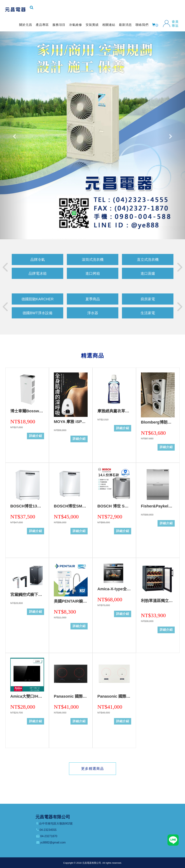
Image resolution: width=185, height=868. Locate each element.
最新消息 (125, 25)
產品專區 (42, 25)
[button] (14, 135)
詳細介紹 (36, 436)
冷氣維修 (76, 25)
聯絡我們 (142, 25)
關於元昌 (26, 25)
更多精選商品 (92, 769)
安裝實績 (92, 25)
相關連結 (109, 25)
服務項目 (59, 25)
